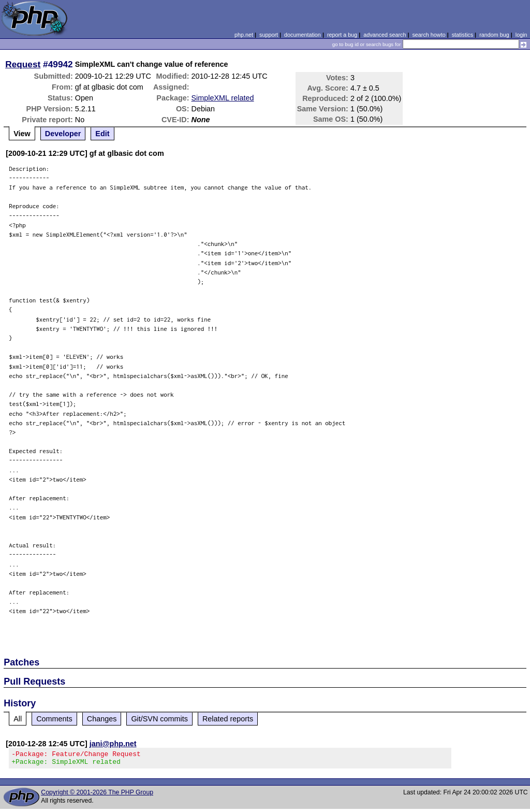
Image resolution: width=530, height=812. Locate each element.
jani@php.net (113, 744)
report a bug (342, 35)
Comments (54, 719)
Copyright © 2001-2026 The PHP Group (97, 795)
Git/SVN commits (159, 719)
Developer (63, 134)
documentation (303, 35)
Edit (102, 134)
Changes (102, 719)
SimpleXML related (223, 98)
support (269, 35)
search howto (429, 35)
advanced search (385, 35)
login (521, 35)
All (18, 719)
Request (23, 64)
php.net (244, 35)
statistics (462, 35)
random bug (494, 35)
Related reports (228, 719)
